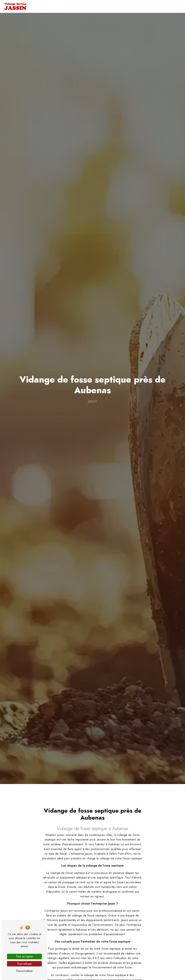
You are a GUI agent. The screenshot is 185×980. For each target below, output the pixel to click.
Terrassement (112, 6)
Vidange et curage (80, 6)
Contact (167, 6)
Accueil (54, 6)
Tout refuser (25, 964)
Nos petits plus (142, 6)
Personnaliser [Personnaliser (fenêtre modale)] (25, 971)
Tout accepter (25, 956)
